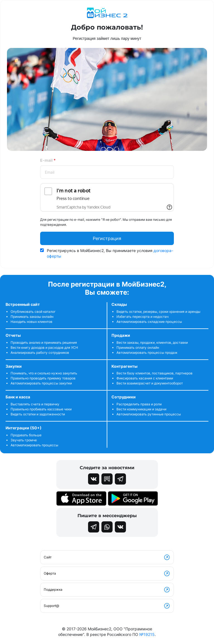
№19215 (147, 634)
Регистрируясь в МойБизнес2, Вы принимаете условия (110, 253)
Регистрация (107, 238)
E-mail (48, 160)
